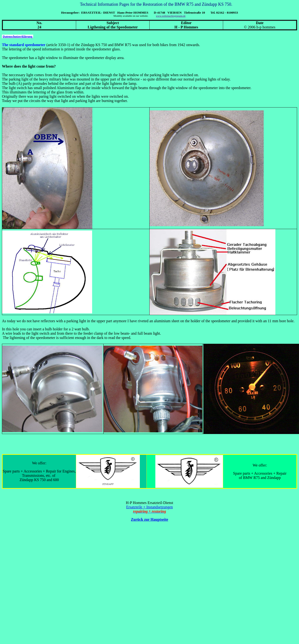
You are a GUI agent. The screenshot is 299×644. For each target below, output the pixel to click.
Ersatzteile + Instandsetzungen (150, 507)
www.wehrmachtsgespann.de (171, 16)
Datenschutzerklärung (18, 36)
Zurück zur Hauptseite (149, 519)
